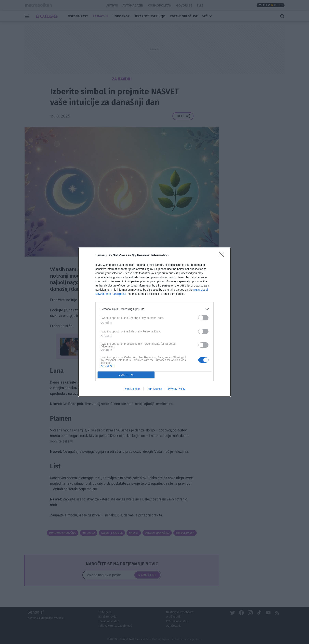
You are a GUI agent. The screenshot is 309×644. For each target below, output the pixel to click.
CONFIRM (126, 375)
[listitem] (154, 309)
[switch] (203, 318)
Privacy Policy (177, 389)
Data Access (154, 389)
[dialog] (154, 322)
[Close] (223, 256)
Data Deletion (132, 389)
